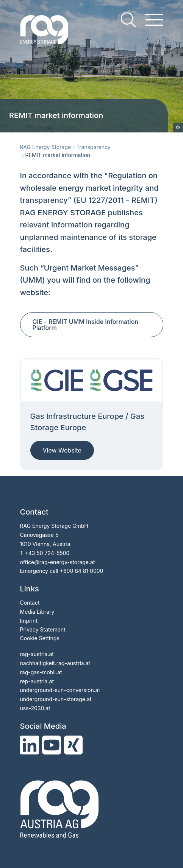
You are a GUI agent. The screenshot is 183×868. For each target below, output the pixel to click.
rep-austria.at (37, 681)
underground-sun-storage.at (56, 699)
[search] (128, 20)
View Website (62, 450)
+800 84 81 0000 (82, 571)
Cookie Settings (40, 638)
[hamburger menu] (154, 20)
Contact (30, 603)
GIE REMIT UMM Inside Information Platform (85, 325)
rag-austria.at (37, 654)
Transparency (93, 147)
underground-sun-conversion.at (60, 690)
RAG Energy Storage (46, 147)
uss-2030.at (35, 708)
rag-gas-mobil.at (41, 672)
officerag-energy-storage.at (58, 562)
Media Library (37, 612)
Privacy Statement (43, 629)
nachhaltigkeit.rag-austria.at (55, 663)
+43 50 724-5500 (47, 553)
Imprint (29, 621)
